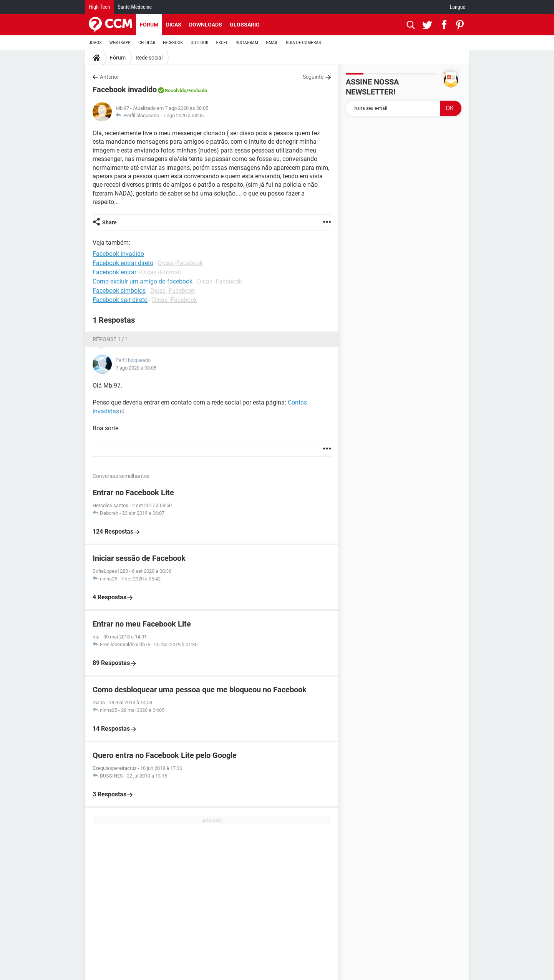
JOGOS (95, 43)
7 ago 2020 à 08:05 (183, 115)
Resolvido (176, 90)
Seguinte (313, 77)
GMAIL (272, 43)
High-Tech (99, 7)
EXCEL (222, 43)
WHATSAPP (120, 43)
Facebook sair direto (120, 300)
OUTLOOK (200, 43)
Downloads (206, 25)
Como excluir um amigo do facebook (143, 281)
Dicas (174, 25)
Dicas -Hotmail (161, 272)
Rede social (149, 58)
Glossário (245, 25)
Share (109, 222)
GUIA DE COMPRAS (303, 43)
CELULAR (147, 43)
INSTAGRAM (247, 43)
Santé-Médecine (135, 7)
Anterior (109, 77)
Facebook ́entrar (114, 272)
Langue (458, 7)
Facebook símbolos (119, 291)
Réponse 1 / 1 (110, 339)
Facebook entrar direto (123, 263)
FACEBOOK (173, 43)
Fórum (149, 25)
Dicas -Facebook (180, 263)
